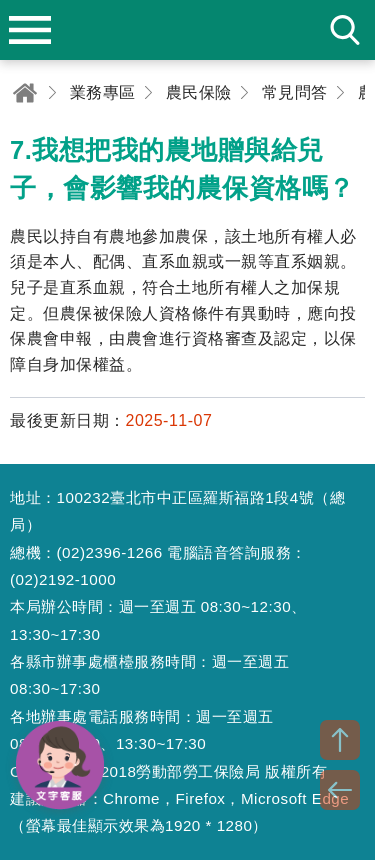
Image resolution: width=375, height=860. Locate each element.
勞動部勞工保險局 (188, 30)
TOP (340, 740)
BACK (340, 790)
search (345, 30)
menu (30, 30)
